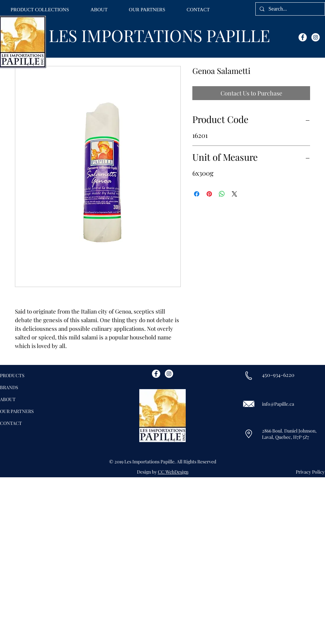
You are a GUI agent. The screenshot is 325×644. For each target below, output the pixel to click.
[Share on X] (234, 194)
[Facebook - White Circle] (303, 37)
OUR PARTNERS (17, 411)
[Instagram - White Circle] (316, 37)
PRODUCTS (12, 375)
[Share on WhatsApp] (222, 194)
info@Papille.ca (278, 404)
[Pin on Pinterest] (209, 194)
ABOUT (8, 399)
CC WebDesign (173, 472)
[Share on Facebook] (197, 194)
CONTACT (11, 423)
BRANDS (9, 387)
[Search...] (290, 9)
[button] (40, 10)
